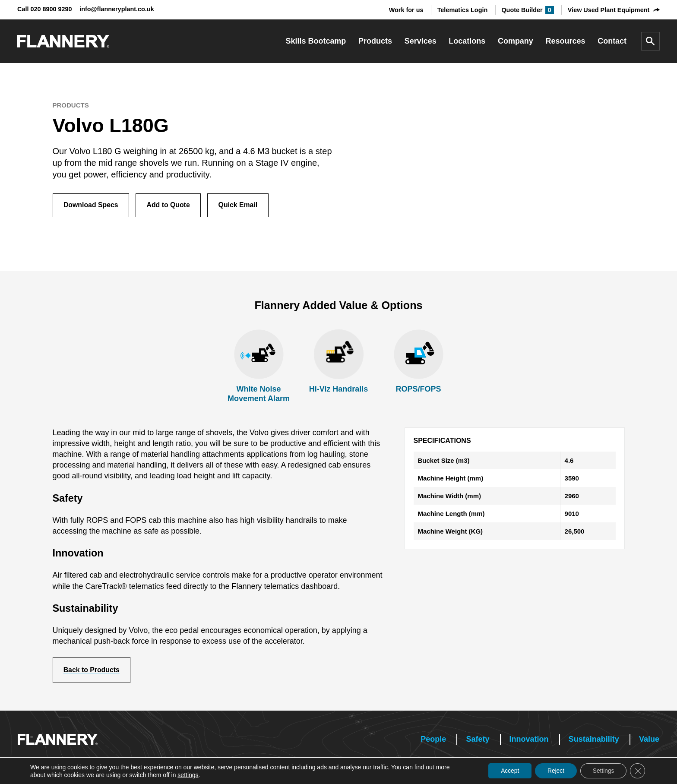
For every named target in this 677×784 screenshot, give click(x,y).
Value (649, 740)
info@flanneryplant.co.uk (117, 9)
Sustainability (594, 740)
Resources (566, 41)
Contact (612, 41)
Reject (554, 771)
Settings (602, 771)
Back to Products (92, 670)
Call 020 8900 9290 (45, 9)
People (433, 740)
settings (188, 775)
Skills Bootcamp (316, 41)
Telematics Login (463, 10)
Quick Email (240, 205)
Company (516, 41)
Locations (467, 41)
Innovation (529, 740)
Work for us (406, 10)
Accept (506, 771)
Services (421, 41)
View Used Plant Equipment (609, 10)
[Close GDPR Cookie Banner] (637, 771)
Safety (478, 740)
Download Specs (92, 205)
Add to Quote (170, 205)
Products (375, 41)
